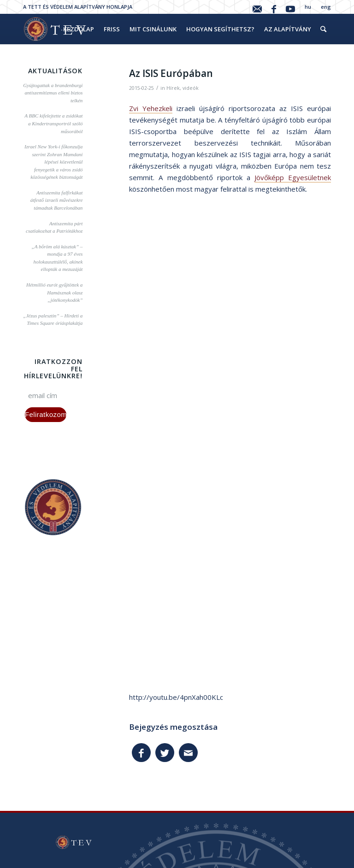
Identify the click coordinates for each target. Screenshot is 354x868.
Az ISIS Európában (171, 73)
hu (308, 7)
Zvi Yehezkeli (151, 108)
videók (191, 88)
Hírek (173, 88)
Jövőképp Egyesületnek (293, 177)
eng (326, 7)
